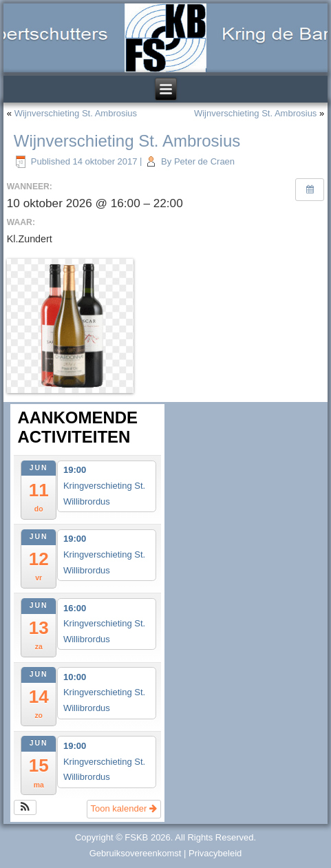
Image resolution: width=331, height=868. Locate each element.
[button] (25, 807)
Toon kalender (124, 808)
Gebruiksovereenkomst (136, 853)
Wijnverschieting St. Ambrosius (76, 113)
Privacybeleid (215, 853)
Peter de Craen (204, 161)
